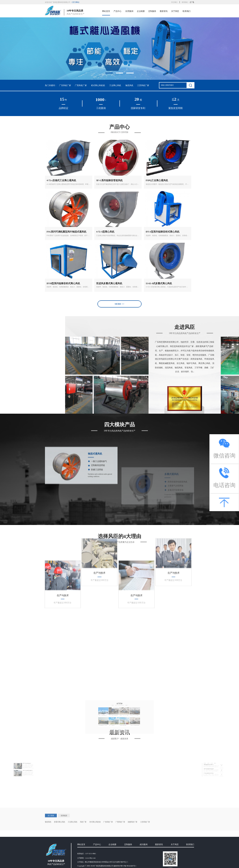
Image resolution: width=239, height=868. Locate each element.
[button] (109, 73)
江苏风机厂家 (143, 85)
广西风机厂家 (81, 85)
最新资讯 (164, 11)
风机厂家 (83, 836)
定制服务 (152, 11)
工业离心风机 (115, 85)
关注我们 (174, 2)
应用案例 (129, 11)
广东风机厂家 (65, 85)
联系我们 (185, 2)
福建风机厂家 (133, 836)
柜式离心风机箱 (98, 85)
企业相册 (141, 11)
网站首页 (106, 11)
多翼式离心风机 (60, 836)
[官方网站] (76, 2)
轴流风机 (129, 85)
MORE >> (119, 304)
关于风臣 (175, 11)
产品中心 (118, 11)
